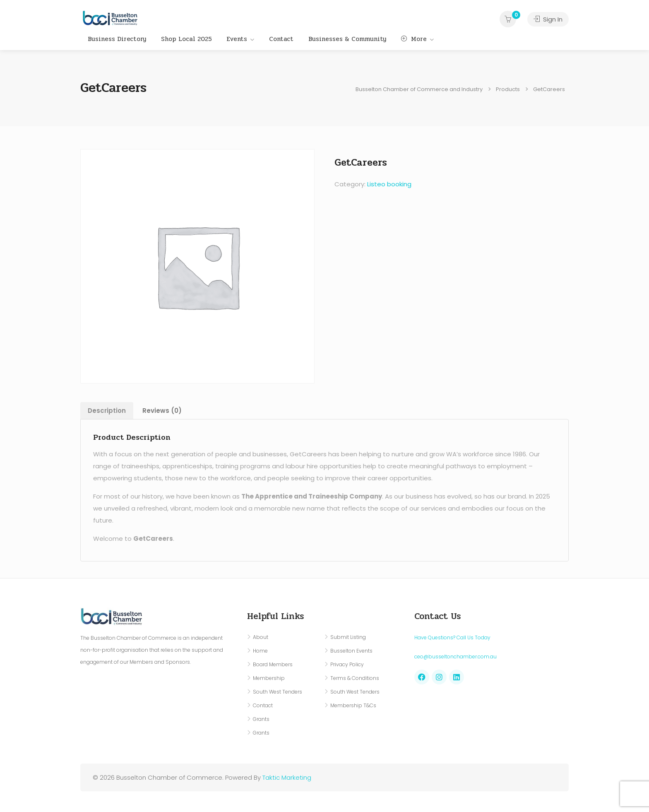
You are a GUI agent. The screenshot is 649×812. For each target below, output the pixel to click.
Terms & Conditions (355, 678)
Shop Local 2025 (186, 39)
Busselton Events (351, 651)
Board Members (273, 664)
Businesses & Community (347, 39)
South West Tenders (278, 692)
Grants (261, 719)
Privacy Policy (347, 664)
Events (237, 39)
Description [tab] (107, 411)
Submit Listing (348, 637)
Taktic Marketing (287, 777)
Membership (269, 678)
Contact (281, 39)
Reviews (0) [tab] (162, 411)
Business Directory (117, 39)
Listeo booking (389, 184)
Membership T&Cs (353, 705)
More (414, 39)
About (261, 637)
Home (260, 651)
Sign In (548, 19)
